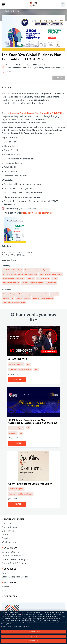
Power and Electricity (23, 298)
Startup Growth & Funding (14, 563)
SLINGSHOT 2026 (18, 359)
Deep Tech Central (10, 552)
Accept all (34, 641)
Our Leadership (9, 527)
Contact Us (10, 596)
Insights (5, 587)
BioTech (24, 283)
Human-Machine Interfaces (28, 274)
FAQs (4, 591)
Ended (59, 78)
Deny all (34, 636)
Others (54, 279)
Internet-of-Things (9, 274)
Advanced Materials (16, 364)
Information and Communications (21, 494)
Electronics (54, 294)
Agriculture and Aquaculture (38, 294)
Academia (13, 433)
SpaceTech (30, 279)
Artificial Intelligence (36, 283)
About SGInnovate (14, 519)
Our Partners (8, 531)
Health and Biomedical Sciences (14, 303)
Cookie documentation (21, 627)
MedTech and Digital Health (13, 270)
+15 (36, 370)
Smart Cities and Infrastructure (51, 274)
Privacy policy (6, 627)
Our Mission (8, 524)
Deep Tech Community (13, 556)
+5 (21, 433)
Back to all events (11, 12)
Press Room (7, 538)
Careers (6, 535)
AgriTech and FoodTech (11, 283)
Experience (10, 569)
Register (17, 380)
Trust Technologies (43, 279)
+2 (28, 428)
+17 (28, 364)
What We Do (10, 548)
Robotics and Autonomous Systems (37, 270)
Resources (10, 583)
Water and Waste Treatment (43, 298)
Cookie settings (34, 632)
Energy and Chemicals (18, 294)
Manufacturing (8, 298)
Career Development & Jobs (15, 560)
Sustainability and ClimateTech (13, 279)
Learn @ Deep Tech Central (15, 577)
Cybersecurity (51, 283)
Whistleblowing (9, 542)
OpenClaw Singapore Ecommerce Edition (30, 484)
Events (5, 573)
